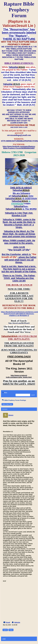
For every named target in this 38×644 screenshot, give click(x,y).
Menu (5, 392)
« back (4, 639)
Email (8, 622)
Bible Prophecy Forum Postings (14, 400)
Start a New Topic (7, 404)
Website (17, 622)
